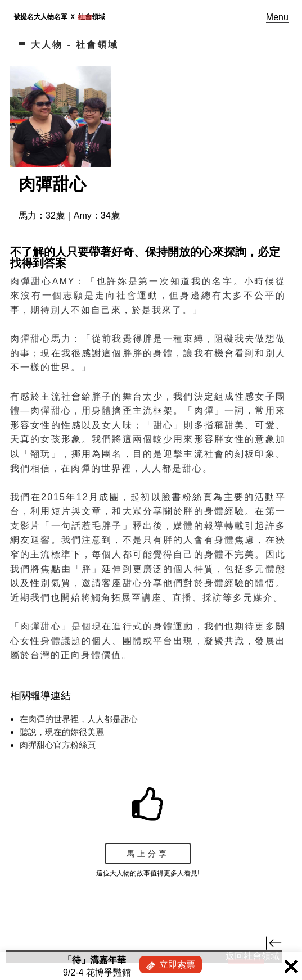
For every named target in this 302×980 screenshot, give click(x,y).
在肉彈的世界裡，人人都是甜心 (79, 719)
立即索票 (177, 965)
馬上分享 (148, 854)
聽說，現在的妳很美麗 (62, 732)
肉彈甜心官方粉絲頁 (58, 745)
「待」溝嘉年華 (94, 960)
